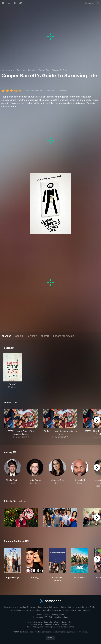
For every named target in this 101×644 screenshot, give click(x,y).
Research (66, 624)
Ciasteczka (48, 622)
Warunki (57, 622)
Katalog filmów (58, 615)
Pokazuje (21, 70)
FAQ (50, 617)
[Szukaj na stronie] (98, 3)
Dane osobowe (68, 622)
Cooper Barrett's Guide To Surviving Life (57, 70)
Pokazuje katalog (44, 615)
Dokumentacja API (40, 617)
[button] (13, 473)
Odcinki (19, 336)
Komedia (32, 70)
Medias (48, 624)
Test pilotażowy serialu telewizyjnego (41, 627)
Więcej (23, 501)
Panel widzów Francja (66, 627)
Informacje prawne (35, 622)
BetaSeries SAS (37, 624)
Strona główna (8, 70)
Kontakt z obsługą (61, 617)
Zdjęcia (45, 336)
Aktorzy (32, 336)
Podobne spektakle (64, 336)
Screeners (57, 624)
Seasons (7, 336)
